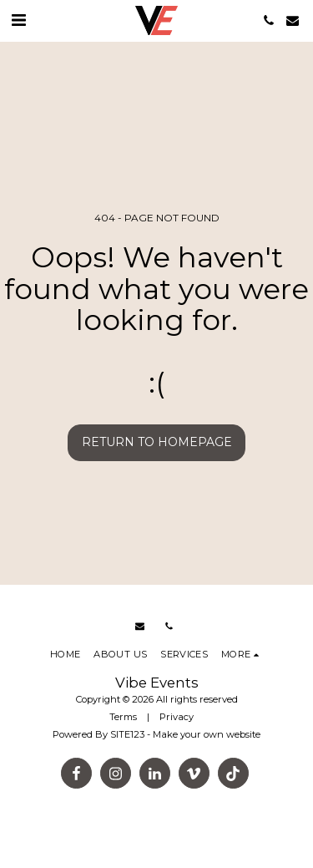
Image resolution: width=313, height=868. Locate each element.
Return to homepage (157, 442)
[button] (18, 20)
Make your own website (207, 734)
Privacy (177, 717)
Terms (123, 717)
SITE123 (127, 734)
